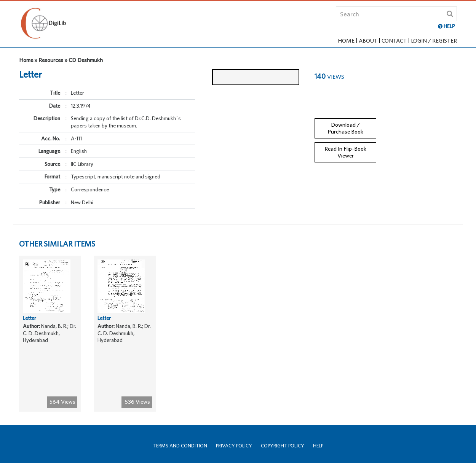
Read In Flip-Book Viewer (345, 147)
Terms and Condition (180, 446)
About (368, 41)
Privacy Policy (234, 446)
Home (346, 41)
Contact (394, 41)
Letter (30, 323)
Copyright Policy (283, 446)
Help (318, 446)
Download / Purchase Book (345, 123)
